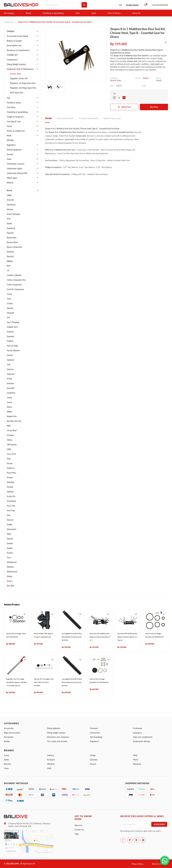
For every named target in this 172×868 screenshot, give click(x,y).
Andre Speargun (14, 214)
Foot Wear (11, 107)
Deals (94, 13)
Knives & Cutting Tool (16, 131)
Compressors (12, 60)
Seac (9, 515)
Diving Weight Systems (16, 64)
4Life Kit (10, 200)
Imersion (10, 383)
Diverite (10, 308)
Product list (9, 22)
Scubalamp (11, 501)
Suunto (10, 553)
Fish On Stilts (12, 346)
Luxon (9, 402)
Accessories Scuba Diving (17, 36)
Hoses (9, 126)
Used (77, 13)
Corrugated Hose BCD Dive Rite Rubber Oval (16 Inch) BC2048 (72, 637)
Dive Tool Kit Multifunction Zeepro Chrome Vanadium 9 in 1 (100, 637)
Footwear (94, 728)
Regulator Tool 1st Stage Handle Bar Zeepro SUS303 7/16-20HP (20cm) (16, 682)
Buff (9, 266)
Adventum (11, 205)
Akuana (10, 209)
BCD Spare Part (17, 93)
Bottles (7, 741)
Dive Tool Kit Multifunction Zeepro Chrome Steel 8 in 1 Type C (127, 637)
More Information (65, 118)
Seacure (10, 520)
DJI (8, 318)
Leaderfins (11, 393)
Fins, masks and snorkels (57, 741)
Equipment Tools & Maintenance (20, 69)
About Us (136, 13)
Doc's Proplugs (13, 322)
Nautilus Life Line (14, 421)
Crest (9, 299)
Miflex (9, 412)
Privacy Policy (137, 864)
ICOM (9, 379)
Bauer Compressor (15, 247)
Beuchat (10, 256)
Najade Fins (12, 416)
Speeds (10, 543)
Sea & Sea (11, 506)
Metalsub (51, 764)
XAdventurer (12, 572)
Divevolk (10, 313)
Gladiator (11, 360)
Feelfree (10, 341)
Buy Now (154, 107)
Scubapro (51, 760)
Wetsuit (10, 183)
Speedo (10, 539)
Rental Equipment (14, 150)
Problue (10, 487)
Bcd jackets (9, 737)
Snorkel (10, 154)
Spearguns (137, 733)
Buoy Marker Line (14, 45)
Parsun (10, 463)
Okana (10, 440)
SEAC (135, 755)
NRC (9, 426)
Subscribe (159, 824)
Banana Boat (12, 242)
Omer (6, 768)
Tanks (9, 159)
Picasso (93, 764)
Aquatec (10, 233)
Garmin (10, 355)
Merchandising (96, 737)
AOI (9, 219)
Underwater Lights (14, 168)
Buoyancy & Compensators (18, 50)
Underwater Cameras (16, 164)
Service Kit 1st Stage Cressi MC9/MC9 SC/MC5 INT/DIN (44, 682)
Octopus (10, 435)
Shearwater (12, 529)
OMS (9, 449)
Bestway (10, 252)
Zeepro (10, 581)
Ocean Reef (12, 430)
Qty (114, 93)
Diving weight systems (56, 733)
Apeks (9, 223)
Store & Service (114, 13)
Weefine (10, 567)
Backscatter (12, 238)
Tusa (9, 557)
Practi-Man (11, 473)
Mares (9, 407)
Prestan (10, 477)
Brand (28, 13)
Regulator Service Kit (19, 78)
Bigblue (10, 261)
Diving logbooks (54, 728)
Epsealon (11, 336)
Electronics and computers (58, 737)
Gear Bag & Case (14, 121)
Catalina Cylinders (14, 275)
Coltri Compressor (14, 285)
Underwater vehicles (141, 741)
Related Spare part (112, 118)
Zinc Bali (10, 586)
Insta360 (10, 388)
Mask (9, 136)
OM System (12, 445)
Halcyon (10, 369)
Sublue (10, 548)
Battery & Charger (14, 41)
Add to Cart (126, 107)
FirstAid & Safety (14, 103)
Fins (9, 98)
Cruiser (10, 303)
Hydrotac (11, 374)
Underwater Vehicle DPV (17, 173)
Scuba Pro (11, 496)
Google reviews (132, 5)
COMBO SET (12, 55)
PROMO (10, 140)
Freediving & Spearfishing (53, 13)
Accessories (9, 728)
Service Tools (16, 74)
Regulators (11, 145)
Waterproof (12, 562)
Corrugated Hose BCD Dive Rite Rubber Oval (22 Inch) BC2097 (72, 682)
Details (48, 118)
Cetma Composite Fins (16, 280)
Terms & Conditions (160, 864)
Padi (9, 459)
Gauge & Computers (15, 117)
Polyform (11, 468)
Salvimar (10, 492)
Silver (9, 534)
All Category (9, 13)
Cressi (9, 294)
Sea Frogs (11, 510)
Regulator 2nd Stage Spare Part (23, 88)
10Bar (9, 195)
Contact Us (79, 830)
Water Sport (12, 178)
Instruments (95, 733)
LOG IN (160, 5)
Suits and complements (143, 737)
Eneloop (10, 332)
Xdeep (9, 576)
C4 (8, 270)
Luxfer (9, 398)
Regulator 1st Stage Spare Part (23, 83)
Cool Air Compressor (15, 289)
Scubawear (138, 728)
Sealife (10, 525)
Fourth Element (13, 350)
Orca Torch (11, 454)
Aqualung (11, 228)
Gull (8, 365)
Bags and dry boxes (12, 733)
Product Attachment (89, 118)
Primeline (11, 482)
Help (77, 834)
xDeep (93, 755)
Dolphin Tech (12, 327)
